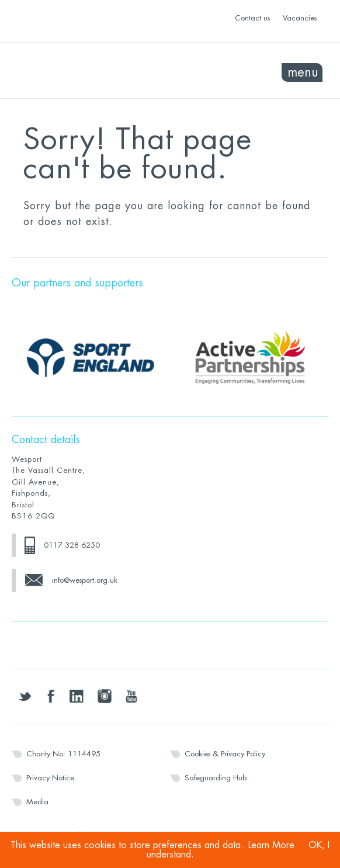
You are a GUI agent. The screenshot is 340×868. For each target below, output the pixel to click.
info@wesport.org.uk (85, 580)
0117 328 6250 (72, 545)
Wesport (91, 71)
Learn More (271, 845)
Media (37, 802)
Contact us (252, 18)
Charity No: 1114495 (63, 754)
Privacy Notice (50, 778)
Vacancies (300, 18)
